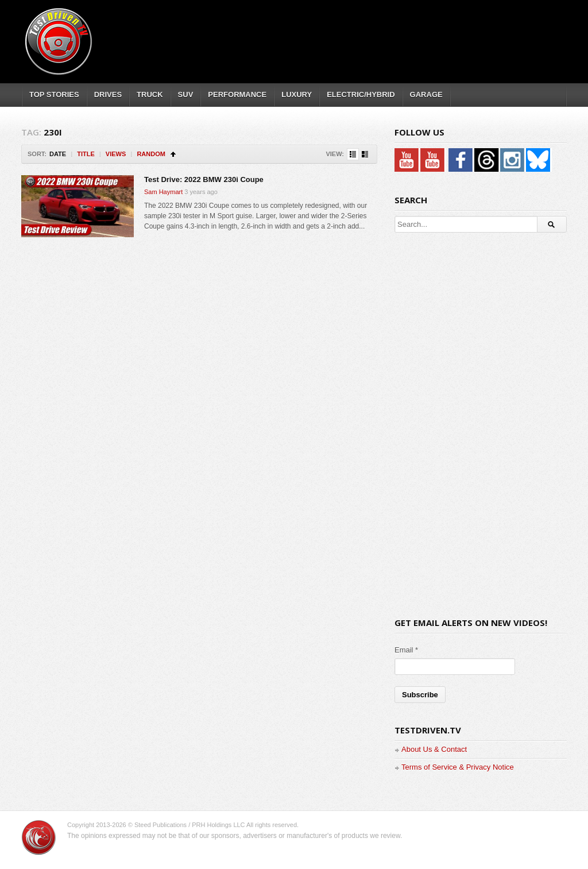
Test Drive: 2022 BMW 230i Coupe (204, 179)
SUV (186, 94)
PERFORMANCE (237, 94)
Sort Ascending (173, 154)
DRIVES (108, 94)
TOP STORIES (54, 94)
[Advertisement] (357, 32)
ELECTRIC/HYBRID (361, 94)
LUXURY (297, 94)
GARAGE (426, 94)
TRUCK (150, 94)
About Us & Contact (434, 749)
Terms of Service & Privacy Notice (458, 767)
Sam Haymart (163, 192)
